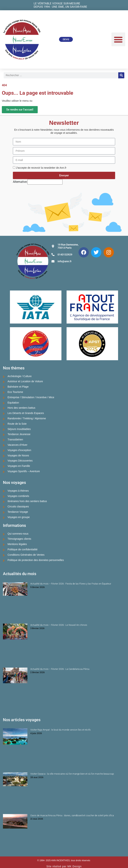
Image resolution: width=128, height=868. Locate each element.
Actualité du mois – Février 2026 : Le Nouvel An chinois (59, 625)
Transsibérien (15, 440)
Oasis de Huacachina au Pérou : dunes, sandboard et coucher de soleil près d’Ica (72, 815)
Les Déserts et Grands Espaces (26, 413)
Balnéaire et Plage (18, 387)
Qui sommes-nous (18, 534)
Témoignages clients (19, 539)
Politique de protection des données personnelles (36, 560)
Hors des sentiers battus (21, 408)
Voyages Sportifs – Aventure (24, 471)
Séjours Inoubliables (19, 429)
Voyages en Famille (19, 466)
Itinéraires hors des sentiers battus (27, 501)
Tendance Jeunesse (19, 434)
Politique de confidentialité (23, 549)
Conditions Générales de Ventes (26, 555)
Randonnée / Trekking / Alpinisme (27, 418)
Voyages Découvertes (20, 461)
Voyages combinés (18, 496)
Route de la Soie (17, 424)
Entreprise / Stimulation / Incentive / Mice (31, 397)
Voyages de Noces (18, 455)
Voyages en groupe (19, 517)
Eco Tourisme (15, 392)
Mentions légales (17, 544)
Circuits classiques (18, 506)
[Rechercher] (121, 75)
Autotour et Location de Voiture (25, 381)
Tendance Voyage (18, 512)
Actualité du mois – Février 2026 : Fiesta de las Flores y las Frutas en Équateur (71, 584)
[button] (118, 39)
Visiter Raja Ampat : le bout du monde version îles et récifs (61, 730)
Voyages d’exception (19, 450)
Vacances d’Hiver (17, 445)
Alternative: (20, 182)
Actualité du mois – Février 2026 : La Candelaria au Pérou (60, 669)
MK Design (74, 866)
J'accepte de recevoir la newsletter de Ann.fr (41, 168)
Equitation (13, 403)
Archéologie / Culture (20, 376)
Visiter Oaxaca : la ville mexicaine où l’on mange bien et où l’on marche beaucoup (72, 774)
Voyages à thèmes (18, 491)
